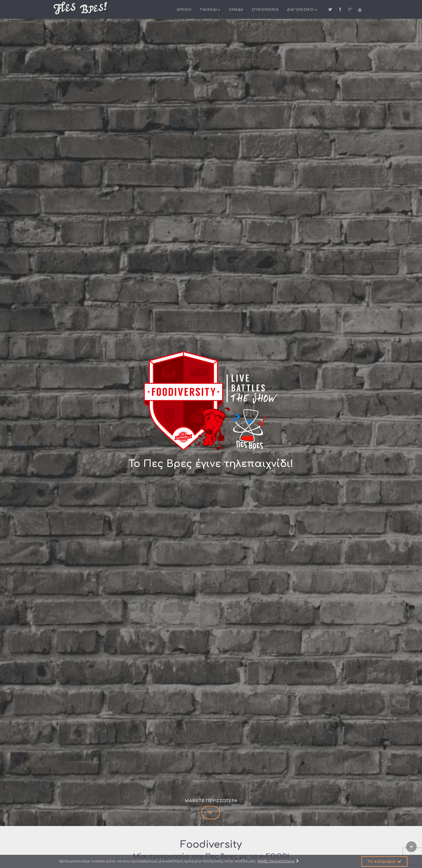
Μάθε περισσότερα (278, 861)
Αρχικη (184, 10)
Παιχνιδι (210, 10)
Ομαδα (236, 10)
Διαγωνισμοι (302, 10)
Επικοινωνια (265, 10)
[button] (384, 861)
